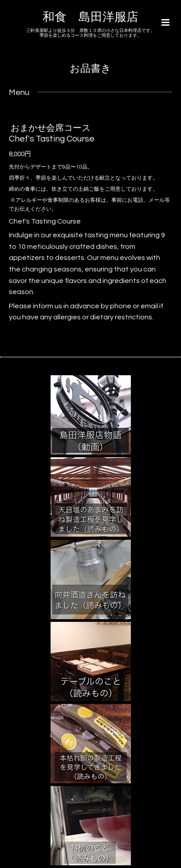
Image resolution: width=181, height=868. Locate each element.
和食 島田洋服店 (90, 17)
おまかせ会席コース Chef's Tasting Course (52, 133)
